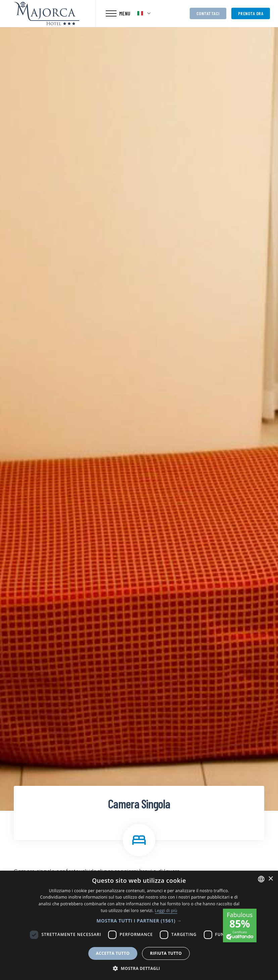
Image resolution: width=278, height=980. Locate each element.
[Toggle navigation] (118, 13)
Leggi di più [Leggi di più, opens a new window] (166, 911)
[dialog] (139, 925)
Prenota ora (251, 13)
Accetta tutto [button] (113, 953)
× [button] (270, 879)
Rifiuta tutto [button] (166, 953)
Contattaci (208, 13)
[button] (139, 921)
